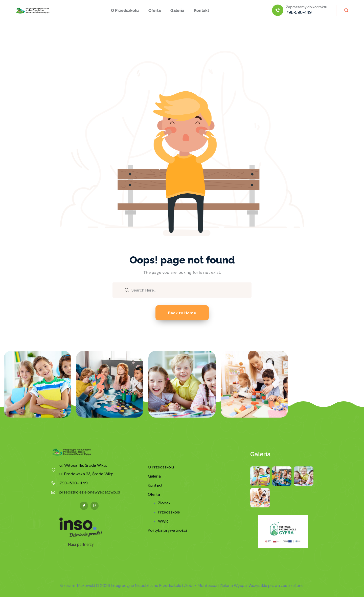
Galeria (177, 11)
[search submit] (127, 290)
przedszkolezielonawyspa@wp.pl (90, 492)
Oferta (155, 11)
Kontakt (201, 11)
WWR (163, 521)
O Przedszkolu (125, 11)
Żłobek (164, 503)
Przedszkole (169, 512)
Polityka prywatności (167, 530)
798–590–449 (74, 483)
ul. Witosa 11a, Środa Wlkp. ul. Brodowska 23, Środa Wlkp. (87, 470)
